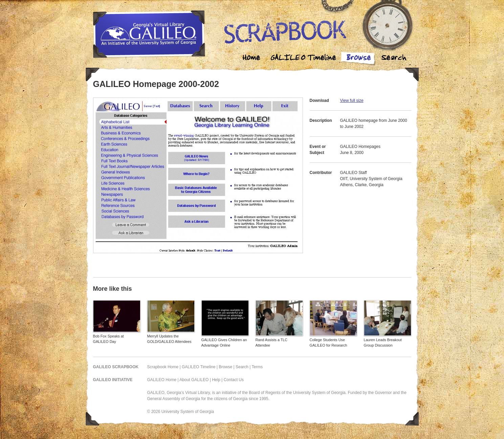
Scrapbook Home (163, 367)
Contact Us (234, 380)
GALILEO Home (162, 380)
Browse (358, 58)
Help (216, 380)
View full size (352, 101)
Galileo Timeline (305, 58)
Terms (257, 367)
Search (394, 58)
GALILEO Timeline (199, 367)
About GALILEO (194, 380)
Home (251, 58)
